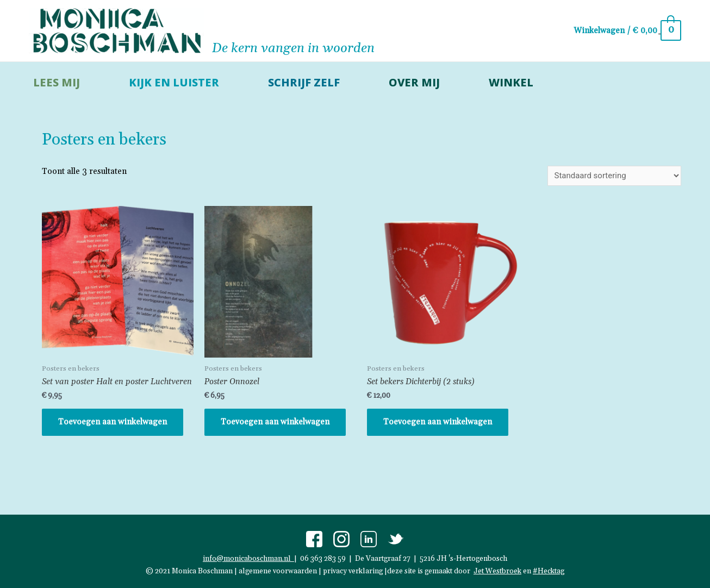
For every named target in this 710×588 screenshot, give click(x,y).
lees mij (57, 82)
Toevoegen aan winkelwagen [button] (113, 422)
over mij (414, 82)
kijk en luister (174, 82)
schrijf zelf (304, 82)
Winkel (511, 82)
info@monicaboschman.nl (248, 559)
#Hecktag (549, 571)
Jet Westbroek (497, 571)
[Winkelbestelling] (614, 176)
